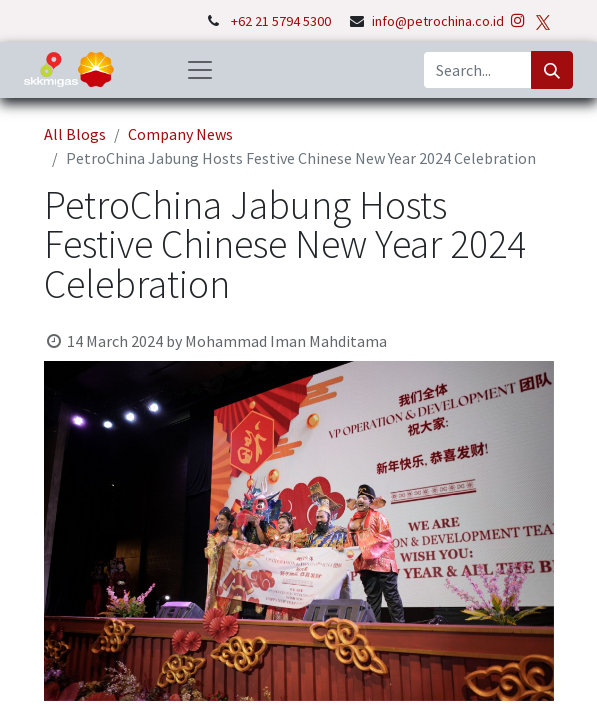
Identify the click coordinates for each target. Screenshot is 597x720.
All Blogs (75, 134)
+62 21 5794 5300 (282, 21)
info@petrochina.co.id (438, 21)
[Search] (552, 70)
